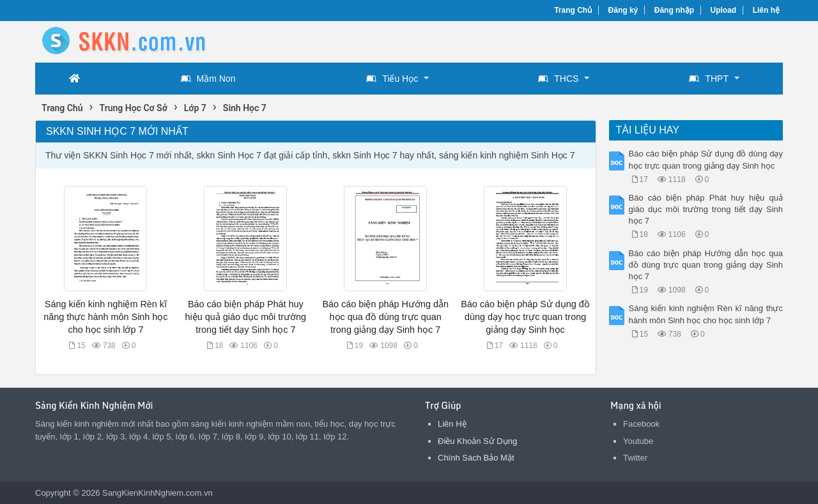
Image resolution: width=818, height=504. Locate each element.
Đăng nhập (674, 10)
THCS (558, 79)
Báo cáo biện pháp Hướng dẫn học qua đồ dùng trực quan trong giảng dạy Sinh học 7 (385, 317)
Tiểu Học (392, 79)
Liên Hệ (452, 424)
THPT (709, 79)
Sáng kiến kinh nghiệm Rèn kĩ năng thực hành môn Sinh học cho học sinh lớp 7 (105, 317)
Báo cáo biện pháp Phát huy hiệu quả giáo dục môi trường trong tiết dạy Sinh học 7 (246, 317)
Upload (724, 10)
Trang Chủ (573, 10)
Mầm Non (208, 79)
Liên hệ (766, 10)
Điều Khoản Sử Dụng (477, 441)
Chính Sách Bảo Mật (476, 458)
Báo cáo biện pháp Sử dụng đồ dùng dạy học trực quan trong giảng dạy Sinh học (525, 317)
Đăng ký (623, 10)
